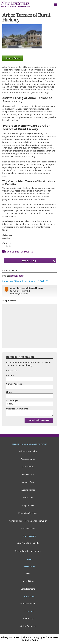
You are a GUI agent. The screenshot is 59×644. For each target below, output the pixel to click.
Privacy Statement (11, 637)
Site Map (27, 637)
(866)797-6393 (17, 276)
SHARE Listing (39, 261)
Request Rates (13, 58)
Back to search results (18, 252)
